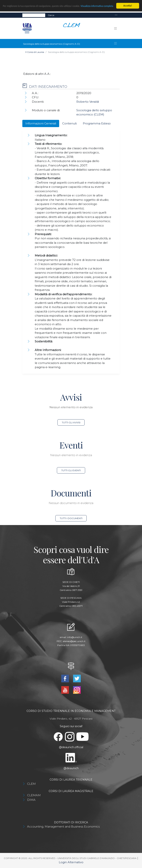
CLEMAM (34, 795)
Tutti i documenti (71, 518)
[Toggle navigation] (116, 15)
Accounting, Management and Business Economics (63, 826)
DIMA (31, 800)
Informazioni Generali (41, 123)
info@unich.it (75, 637)
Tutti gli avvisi (71, 422)
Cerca (51, 15)
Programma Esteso (97, 123)
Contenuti (69, 123)
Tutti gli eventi (71, 470)
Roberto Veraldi (88, 102)
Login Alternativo (71, 862)
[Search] (34, 15)
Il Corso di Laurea (35, 52)
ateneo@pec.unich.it (74, 641)
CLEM (31, 784)
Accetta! (128, 6)
